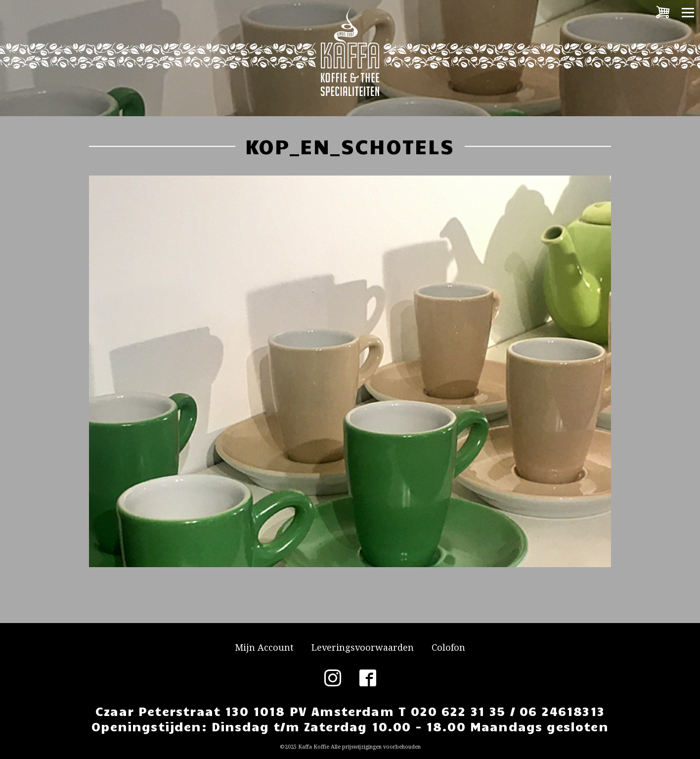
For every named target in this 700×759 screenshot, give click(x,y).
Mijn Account (264, 647)
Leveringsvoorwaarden (363, 647)
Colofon (448, 647)
